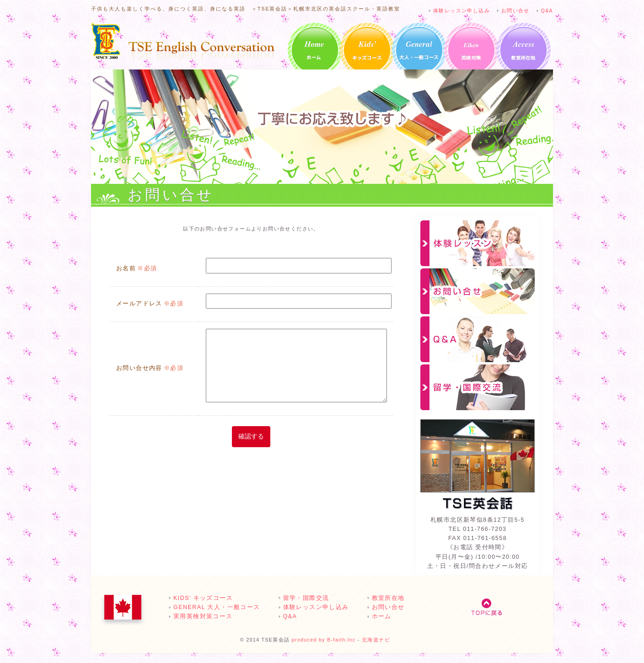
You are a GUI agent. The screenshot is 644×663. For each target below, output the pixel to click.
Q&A (547, 11)
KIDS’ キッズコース (367, 50)
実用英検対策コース (203, 616)
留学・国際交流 (478, 387)
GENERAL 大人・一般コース (419, 50)
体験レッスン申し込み (462, 11)
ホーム (315, 50)
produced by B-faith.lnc (324, 640)
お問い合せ (515, 11)
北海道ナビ (376, 640)
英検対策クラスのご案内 (471, 50)
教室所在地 (523, 50)
